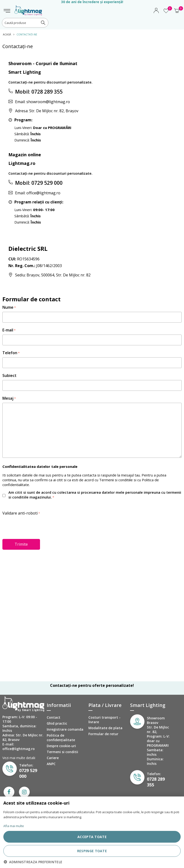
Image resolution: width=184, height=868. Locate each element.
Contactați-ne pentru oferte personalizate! (92, 685)
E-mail (8, 330)
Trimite (21, 544)
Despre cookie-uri (61, 746)
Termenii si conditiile (116, 480)
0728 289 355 (156, 782)
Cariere (53, 758)
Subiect (9, 375)
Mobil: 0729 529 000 (39, 183)
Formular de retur (103, 734)
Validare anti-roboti (20, 513)
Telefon (10, 353)
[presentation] (39, 527)
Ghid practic (57, 723)
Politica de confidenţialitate (61, 738)
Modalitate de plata (105, 728)
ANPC (51, 764)
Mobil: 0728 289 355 (39, 92)
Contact (54, 717)
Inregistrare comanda (65, 729)
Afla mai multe (14, 826)
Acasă (7, 34)
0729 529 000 (28, 773)
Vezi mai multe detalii (19, 758)
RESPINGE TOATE (92, 851)
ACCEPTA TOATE (92, 837)
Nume (8, 307)
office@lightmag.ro (43, 193)
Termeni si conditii (62, 752)
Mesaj (8, 398)
